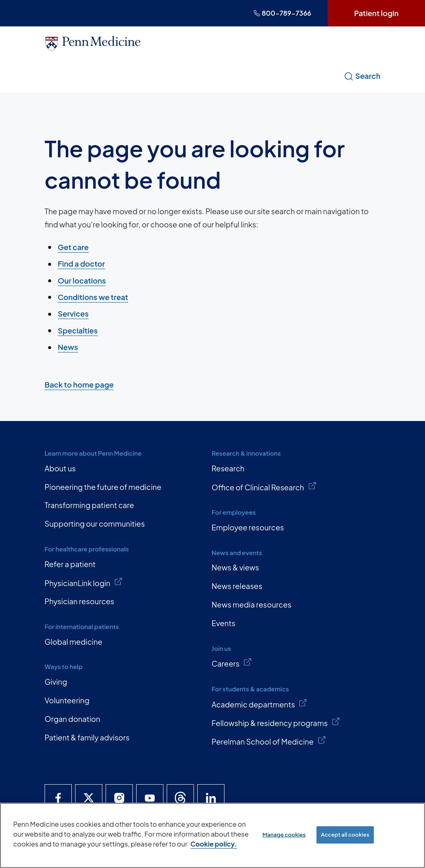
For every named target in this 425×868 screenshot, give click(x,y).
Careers (232, 663)
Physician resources (79, 601)
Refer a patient (70, 564)
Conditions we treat (93, 297)
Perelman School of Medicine (269, 741)
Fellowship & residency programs (276, 722)
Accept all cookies (345, 835)
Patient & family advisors (87, 737)
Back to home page (79, 384)
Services (73, 313)
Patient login (376, 13)
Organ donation (72, 719)
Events (224, 623)
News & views (235, 567)
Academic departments (260, 704)
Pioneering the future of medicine (103, 487)
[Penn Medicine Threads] (180, 798)
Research (228, 468)
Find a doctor (81, 264)
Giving (56, 682)
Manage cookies (284, 835)
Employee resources (248, 527)
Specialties (78, 330)
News (68, 347)
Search (362, 76)
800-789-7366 (282, 13)
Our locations (82, 280)
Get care (73, 247)
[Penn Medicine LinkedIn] (211, 798)
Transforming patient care (89, 505)
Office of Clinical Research (264, 487)
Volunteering (67, 700)
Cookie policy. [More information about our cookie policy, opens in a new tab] (214, 844)
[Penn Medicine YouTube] (150, 798)
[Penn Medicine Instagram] (119, 798)
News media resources (251, 604)
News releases (237, 586)
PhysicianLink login (84, 582)
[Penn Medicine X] (89, 798)
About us (60, 468)
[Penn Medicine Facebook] (58, 798)
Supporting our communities (95, 524)
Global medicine (73, 642)
